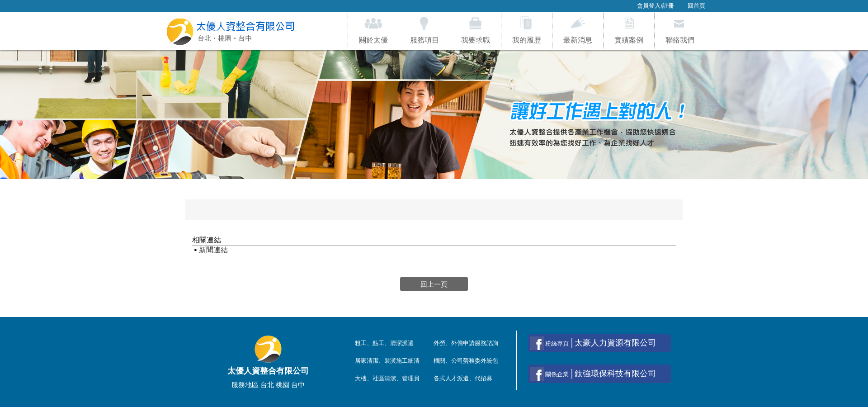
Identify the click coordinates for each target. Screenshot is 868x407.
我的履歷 (527, 30)
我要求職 (476, 30)
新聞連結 (213, 250)
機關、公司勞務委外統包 (466, 361)
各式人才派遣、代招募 (463, 378)
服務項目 (425, 30)
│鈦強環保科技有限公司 (593, 374)
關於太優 (373, 30)
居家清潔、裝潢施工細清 (387, 361)
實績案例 (629, 30)
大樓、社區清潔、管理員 (387, 378)
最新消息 (578, 30)
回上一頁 (434, 284)
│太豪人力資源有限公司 (593, 343)
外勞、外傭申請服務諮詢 (466, 343)
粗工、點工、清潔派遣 (384, 343)
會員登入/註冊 (656, 6)
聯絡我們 (680, 30)
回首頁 (696, 6)
